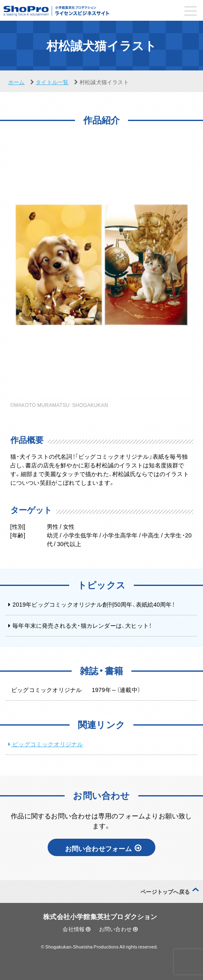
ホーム (17, 82)
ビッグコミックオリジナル (47, 744)
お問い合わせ (118, 929)
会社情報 (76, 929)
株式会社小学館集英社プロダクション (100, 916)
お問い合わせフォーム (103, 848)
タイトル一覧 (52, 82)
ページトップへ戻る (165, 892)
